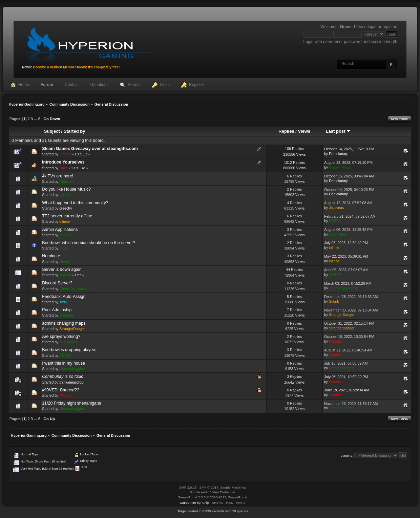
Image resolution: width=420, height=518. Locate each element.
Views (304, 131)
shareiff (65, 275)
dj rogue (66, 195)
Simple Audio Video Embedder (213, 492)
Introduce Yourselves (63, 162)
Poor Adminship (57, 310)
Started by (75, 131)
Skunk (334, 301)
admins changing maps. (64, 323)
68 (84, 168)
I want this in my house (64, 363)
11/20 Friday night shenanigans (71, 403)
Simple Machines (233, 487)
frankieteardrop (71, 382)
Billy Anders (69, 342)
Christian (66, 181)
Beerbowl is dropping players (69, 350)
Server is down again (62, 269)
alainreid (66, 315)
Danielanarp (339, 154)
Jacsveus (336, 208)
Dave (64, 168)
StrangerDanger (342, 315)
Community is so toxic (62, 376)
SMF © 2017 (209, 487)
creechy (66, 208)
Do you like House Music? (66, 189)
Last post (338, 131)
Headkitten (338, 234)
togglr (64, 248)
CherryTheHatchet (74, 289)
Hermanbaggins (72, 369)
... (36, 119)
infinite (65, 221)
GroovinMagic (340, 167)
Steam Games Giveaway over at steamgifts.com (90, 149)
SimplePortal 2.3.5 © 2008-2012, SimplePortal (212, 497)
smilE (64, 302)
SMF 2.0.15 (188, 487)
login (372, 27)
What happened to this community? (75, 203)
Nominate (51, 256)
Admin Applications (60, 230)
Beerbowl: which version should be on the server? (89, 243)
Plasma (65, 154)
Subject (52, 131)
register (389, 27)
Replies (286, 131)
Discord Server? (57, 283)
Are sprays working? (61, 337)
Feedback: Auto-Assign (64, 297)
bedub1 (65, 235)
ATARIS (335, 221)
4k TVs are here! (58, 176)
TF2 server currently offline (67, 216)
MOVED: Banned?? (61, 390)
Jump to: (347, 456)
